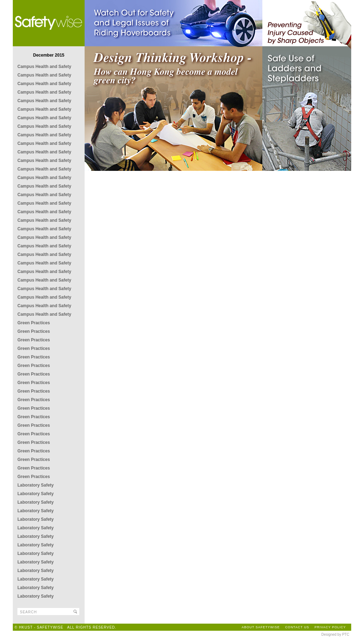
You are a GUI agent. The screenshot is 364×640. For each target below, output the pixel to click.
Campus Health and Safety (44, 67)
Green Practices (34, 323)
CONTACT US (297, 627)
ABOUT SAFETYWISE (261, 627)
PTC (346, 634)
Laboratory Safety (36, 485)
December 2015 (49, 55)
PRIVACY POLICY (330, 627)
